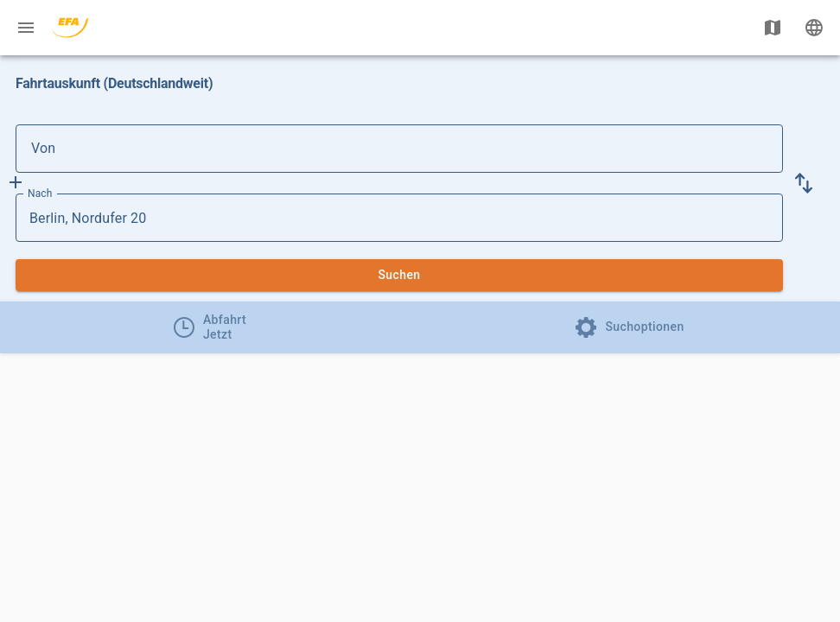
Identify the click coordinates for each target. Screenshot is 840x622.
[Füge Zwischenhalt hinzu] (16, 182)
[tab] (210, 327)
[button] (804, 183)
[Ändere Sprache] (814, 28)
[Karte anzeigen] (773, 28)
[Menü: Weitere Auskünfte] (26, 28)
